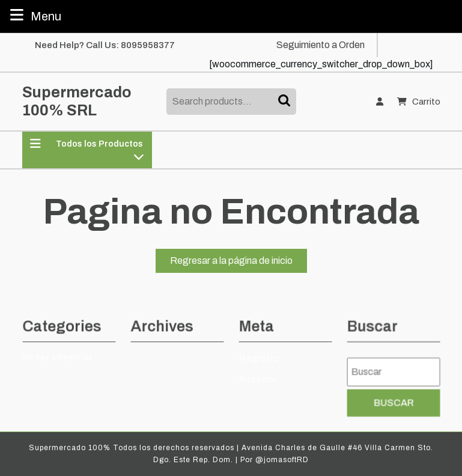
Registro (260, 358)
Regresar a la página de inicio (239, 263)
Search (285, 102)
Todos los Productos (87, 150)
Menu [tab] (34, 15)
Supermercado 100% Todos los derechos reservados (132, 448)
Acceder (259, 378)
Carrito (418, 102)
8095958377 (148, 45)
